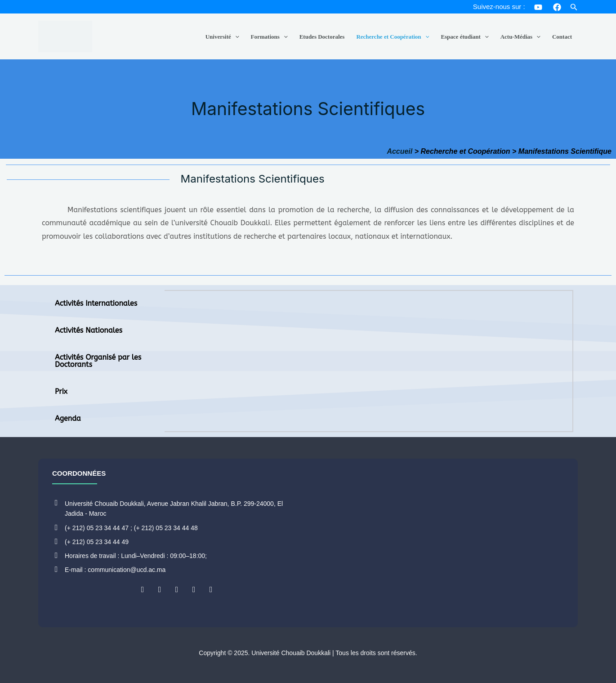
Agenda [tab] (68, 418)
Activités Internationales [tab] (96, 303)
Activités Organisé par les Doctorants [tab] (98, 361)
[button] (574, 7)
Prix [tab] (61, 391)
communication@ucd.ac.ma (127, 570)
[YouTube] (538, 7)
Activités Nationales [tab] (89, 330)
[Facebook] (557, 7)
